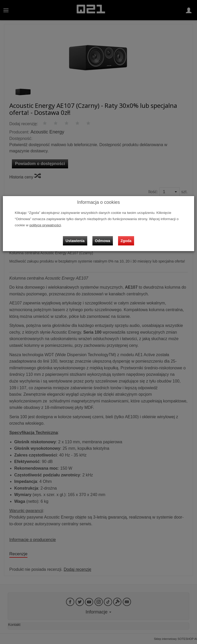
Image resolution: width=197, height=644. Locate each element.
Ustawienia (75, 241)
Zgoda (126, 241)
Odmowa (103, 241)
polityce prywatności (45, 225)
